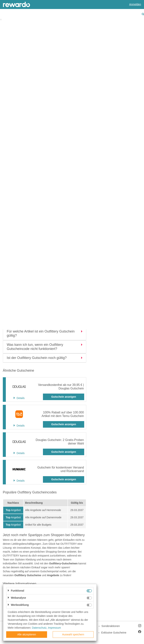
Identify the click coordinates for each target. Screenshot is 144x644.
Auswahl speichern (73, 634)
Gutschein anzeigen (64, 397)
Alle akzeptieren (27, 634)
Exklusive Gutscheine (114, 633)
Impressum (54, 628)
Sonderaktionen (111, 626)
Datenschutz (39, 628)
